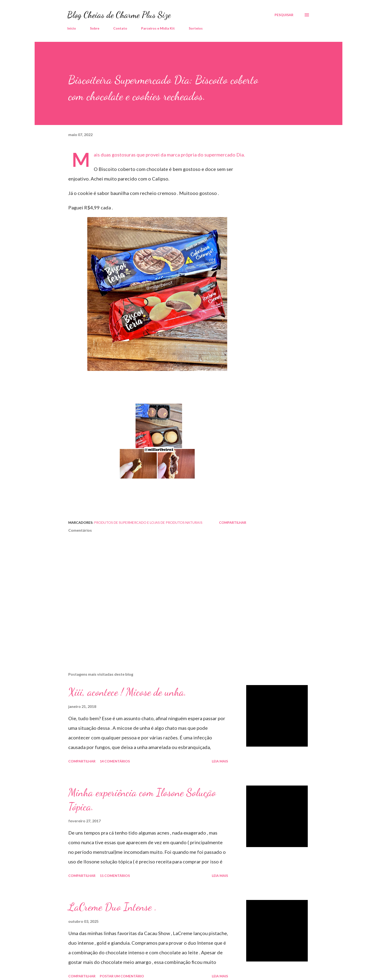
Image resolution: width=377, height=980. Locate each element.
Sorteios (196, 28)
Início (72, 28)
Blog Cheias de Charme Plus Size (119, 15)
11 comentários (115, 876)
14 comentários (115, 761)
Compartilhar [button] (233, 522)
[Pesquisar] (284, 15)
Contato (120, 28)
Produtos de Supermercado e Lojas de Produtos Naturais (148, 522)
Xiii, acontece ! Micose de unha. (127, 692)
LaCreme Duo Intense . (113, 907)
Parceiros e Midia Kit (158, 28)
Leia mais (220, 761)
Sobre (95, 28)
